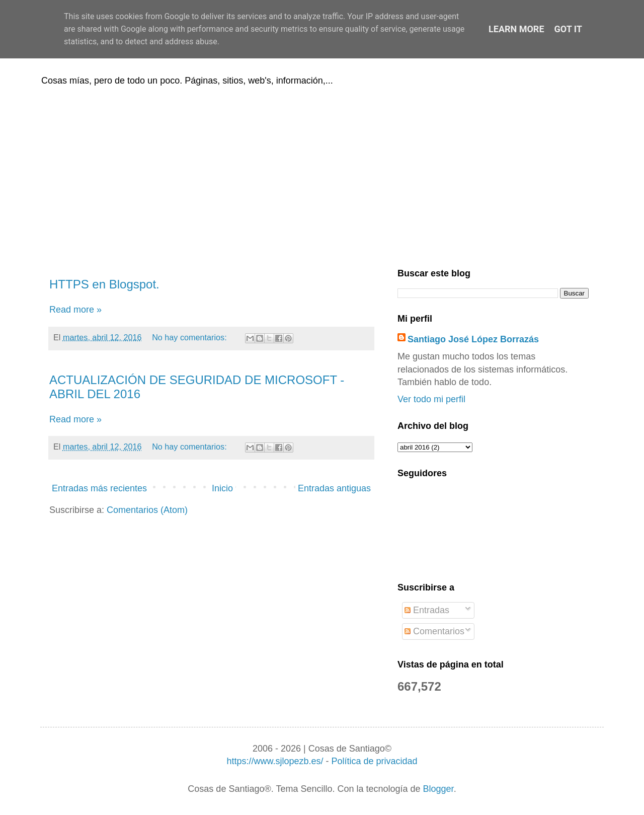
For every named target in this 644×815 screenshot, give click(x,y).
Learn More (516, 29)
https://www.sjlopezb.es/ (275, 761)
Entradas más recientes (99, 488)
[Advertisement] (322, 175)
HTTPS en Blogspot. (104, 284)
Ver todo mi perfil (431, 399)
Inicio (222, 488)
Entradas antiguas (334, 488)
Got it (568, 29)
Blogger (438, 789)
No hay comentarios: (190, 337)
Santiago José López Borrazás (473, 339)
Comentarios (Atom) (147, 510)
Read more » (75, 310)
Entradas (427, 610)
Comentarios (434, 631)
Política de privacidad (374, 761)
